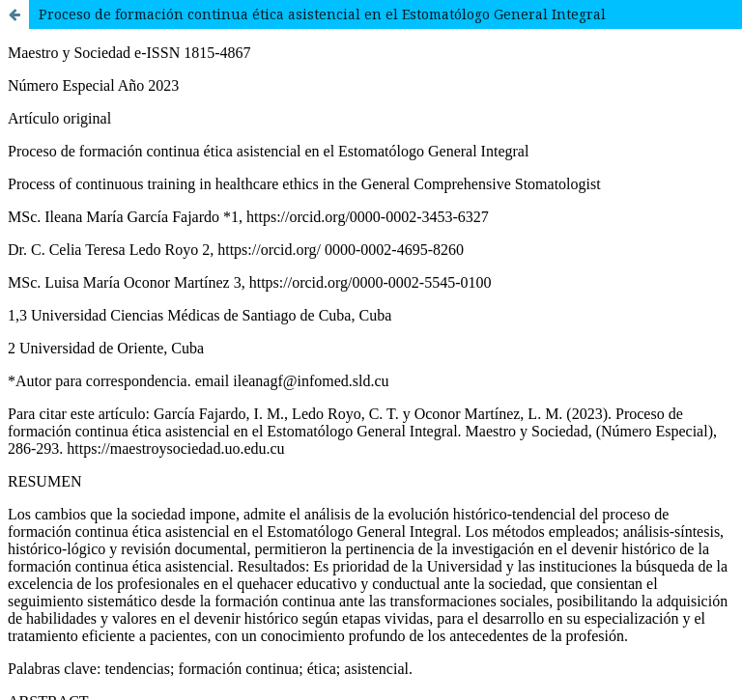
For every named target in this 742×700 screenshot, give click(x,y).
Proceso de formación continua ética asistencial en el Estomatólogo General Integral (322, 14)
